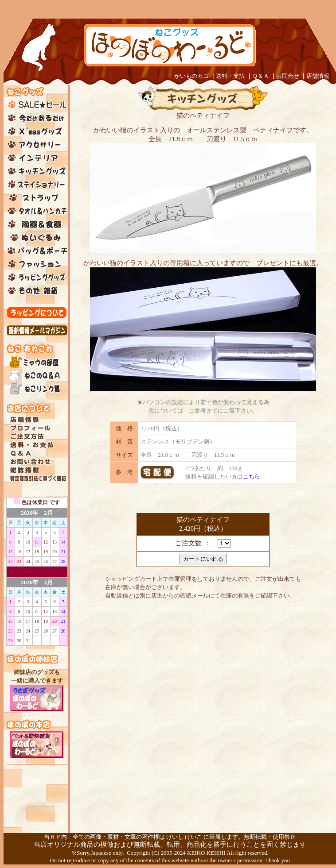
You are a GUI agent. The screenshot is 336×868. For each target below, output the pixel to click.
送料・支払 (230, 76)
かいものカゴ (191, 76)
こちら (252, 476)
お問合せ (288, 76)
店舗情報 (318, 76)
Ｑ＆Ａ (261, 76)
